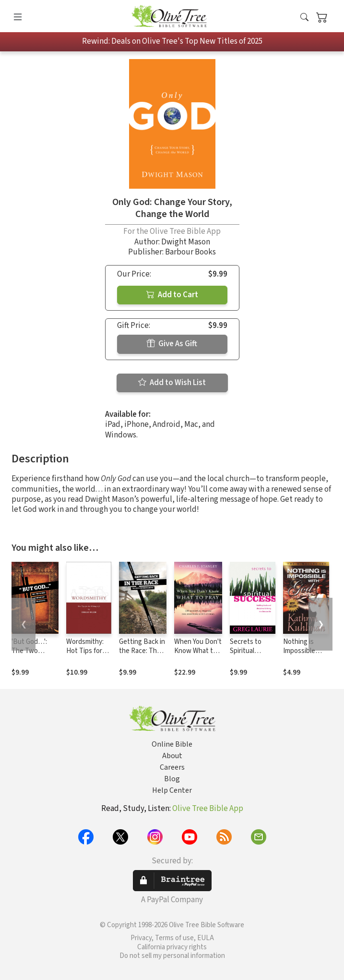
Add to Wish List (172, 383)
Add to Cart (172, 295)
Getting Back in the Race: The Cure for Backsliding (142, 655)
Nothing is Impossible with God (299, 651)
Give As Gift (172, 344)
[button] (304, 18)
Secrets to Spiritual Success (246, 651)
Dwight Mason (186, 242)
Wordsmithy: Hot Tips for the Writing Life (85, 655)
